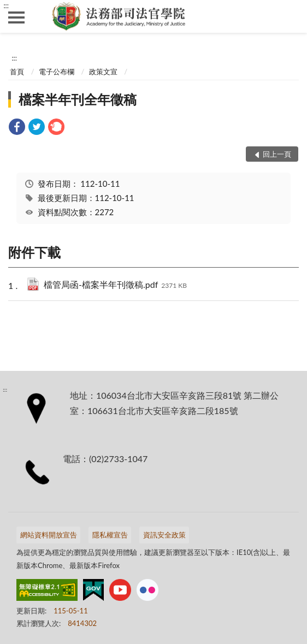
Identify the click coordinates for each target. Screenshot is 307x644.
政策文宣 (103, 72)
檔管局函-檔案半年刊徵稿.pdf (115, 285)
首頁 (17, 72)
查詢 (291, 16)
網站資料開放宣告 (49, 535)
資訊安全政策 (164, 535)
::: (6, 5)
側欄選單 (16, 17)
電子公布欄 (57, 72)
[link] (17, 128)
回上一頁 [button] (277, 154)
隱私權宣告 (110, 535)
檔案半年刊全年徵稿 (78, 99)
